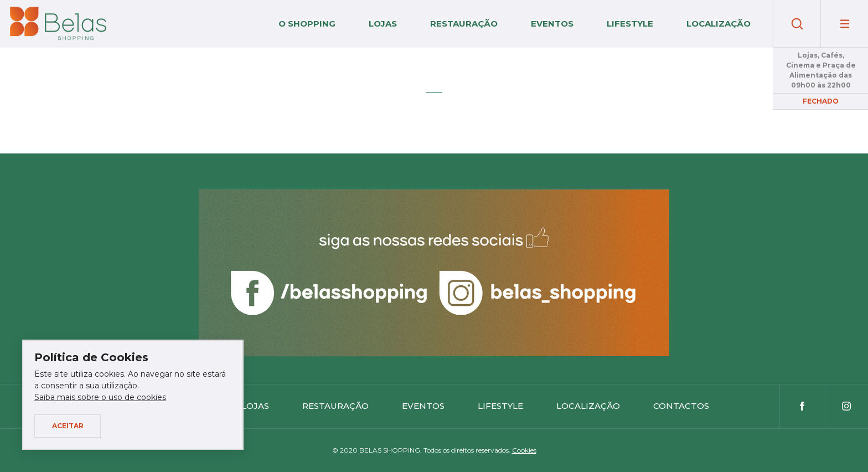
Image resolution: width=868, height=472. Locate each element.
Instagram (846, 406)
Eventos (552, 24)
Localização (719, 24)
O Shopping (307, 24)
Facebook (802, 406)
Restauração (464, 24)
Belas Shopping (58, 24)
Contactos (681, 406)
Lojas (383, 24)
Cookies (524, 450)
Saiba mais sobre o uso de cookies (100, 397)
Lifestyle (630, 24)
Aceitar (68, 426)
